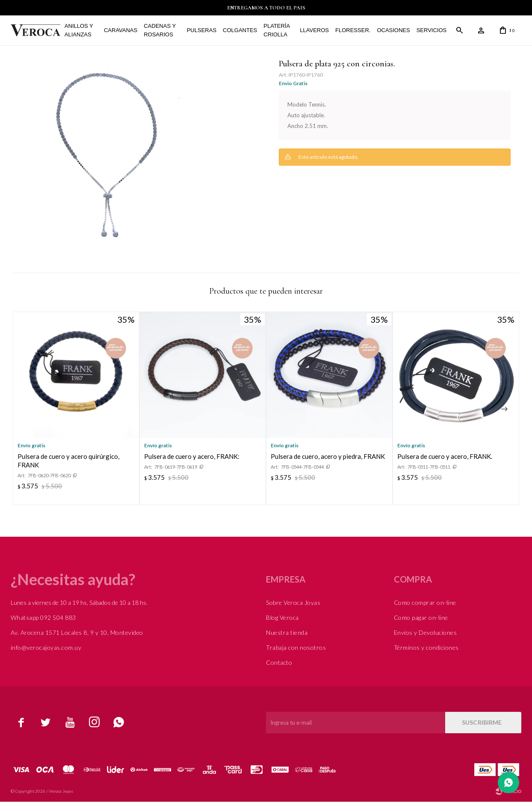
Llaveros (303, 32)
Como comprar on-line (425, 607)
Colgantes (233, 32)
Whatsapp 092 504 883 (43, 622)
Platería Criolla (269, 32)
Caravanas (121, 32)
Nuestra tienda (287, 637)
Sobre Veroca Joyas (293, 607)
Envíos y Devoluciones (426, 637)
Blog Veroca (282, 622)
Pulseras (194, 32)
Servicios (421, 32)
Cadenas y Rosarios (158, 32)
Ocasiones (382, 32)
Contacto (279, 667)
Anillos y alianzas (84, 32)
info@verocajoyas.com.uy (46, 652)
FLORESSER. (342, 32)
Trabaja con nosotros (296, 652)
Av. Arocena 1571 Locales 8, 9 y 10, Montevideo (77, 637)
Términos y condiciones (426, 652)
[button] (504, 413)
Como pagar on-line (421, 622)
